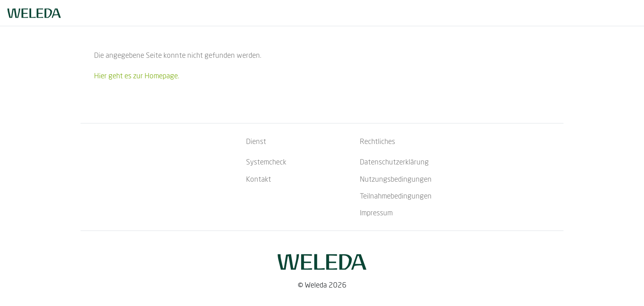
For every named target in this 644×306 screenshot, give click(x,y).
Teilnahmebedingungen (396, 196)
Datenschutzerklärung (394, 162)
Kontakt (259, 179)
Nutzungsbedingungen (396, 179)
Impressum (376, 212)
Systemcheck (266, 162)
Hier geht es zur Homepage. (137, 75)
